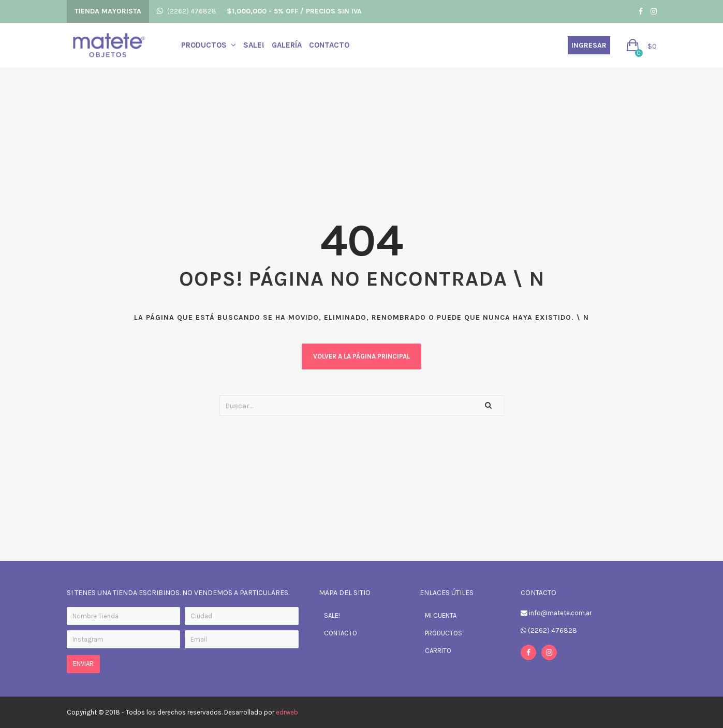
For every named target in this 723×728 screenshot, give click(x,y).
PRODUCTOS (444, 633)
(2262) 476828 (192, 11)
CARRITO (438, 651)
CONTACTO (341, 633)
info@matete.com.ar (560, 613)
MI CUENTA (441, 615)
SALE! (332, 615)
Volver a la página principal (361, 356)
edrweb (287, 712)
